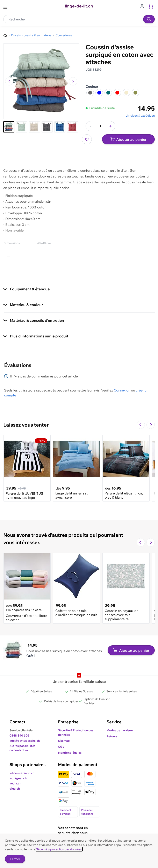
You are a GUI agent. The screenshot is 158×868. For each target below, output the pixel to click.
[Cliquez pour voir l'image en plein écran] (41, 81)
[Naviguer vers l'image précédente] (9, 81)
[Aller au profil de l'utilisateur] (143, 6)
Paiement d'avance (66, 812)
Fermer (15, 859)
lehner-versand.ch (22, 773)
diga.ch (15, 789)
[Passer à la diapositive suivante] (151, 425)
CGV (61, 747)
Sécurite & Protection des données (76, 733)
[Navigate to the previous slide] (141, 425)
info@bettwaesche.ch (25, 741)
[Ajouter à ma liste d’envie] (87, 139)
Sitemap (64, 741)
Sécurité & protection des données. (59, 849)
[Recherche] (149, 19)
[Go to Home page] (79, 6)
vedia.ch (15, 783)
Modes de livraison (120, 730)
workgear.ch (18, 778)
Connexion (122, 390)
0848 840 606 (19, 736)
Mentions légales (70, 753)
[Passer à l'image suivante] (73, 81)
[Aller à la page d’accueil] (5, 35)
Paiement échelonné (87, 812)
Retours (112, 736)
